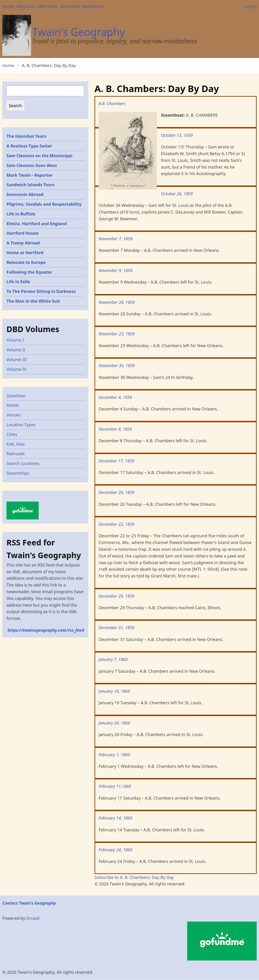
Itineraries (70, 6)
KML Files (16, 444)
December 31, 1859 (117, 628)
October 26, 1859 (177, 194)
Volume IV (16, 369)
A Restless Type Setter (29, 146)
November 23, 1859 (117, 334)
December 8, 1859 (115, 429)
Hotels (13, 405)
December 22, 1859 (117, 524)
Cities (12, 434)
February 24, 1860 (115, 850)
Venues (14, 415)
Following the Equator (29, 272)
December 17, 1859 (117, 461)
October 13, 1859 (177, 135)
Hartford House (23, 233)
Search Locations (23, 463)
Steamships (18, 473)
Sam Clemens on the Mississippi (39, 156)
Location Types (21, 425)
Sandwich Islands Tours (31, 185)
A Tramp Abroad (23, 243)
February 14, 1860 (115, 818)
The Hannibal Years (26, 136)
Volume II (16, 350)
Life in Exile (18, 282)
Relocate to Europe (26, 262)
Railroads (16, 454)
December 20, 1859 (117, 492)
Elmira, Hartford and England (37, 224)
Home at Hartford (25, 253)
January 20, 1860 (114, 723)
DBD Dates (47, 6)
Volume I (15, 340)
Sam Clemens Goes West (32, 165)
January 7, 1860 (113, 659)
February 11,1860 (115, 786)
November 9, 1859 (116, 270)
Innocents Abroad (25, 194)
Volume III (17, 359)
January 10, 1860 (114, 691)
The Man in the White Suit (33, 301)
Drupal (33, 918)
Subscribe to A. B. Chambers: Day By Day (134, 877)
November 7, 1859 (116, 239)
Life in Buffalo (21, 214)
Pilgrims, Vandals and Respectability (44, 204)
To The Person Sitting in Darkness (41, 291)
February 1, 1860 (114, 755)
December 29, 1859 (117, 596)
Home (8, 6)
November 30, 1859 (117, 365)
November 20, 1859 (117, 302)
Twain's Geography (79, 32)
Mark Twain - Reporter (30, 175)
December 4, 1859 (115, 397)
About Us (25, 6)
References (93, 6)
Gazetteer (16, 396)
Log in (251, 6)
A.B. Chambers (112, 103)
